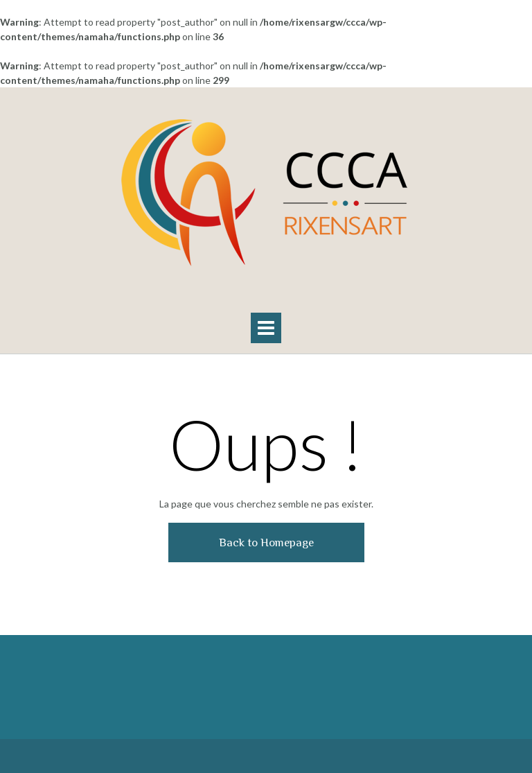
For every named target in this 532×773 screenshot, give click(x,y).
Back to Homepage (266, 542)
